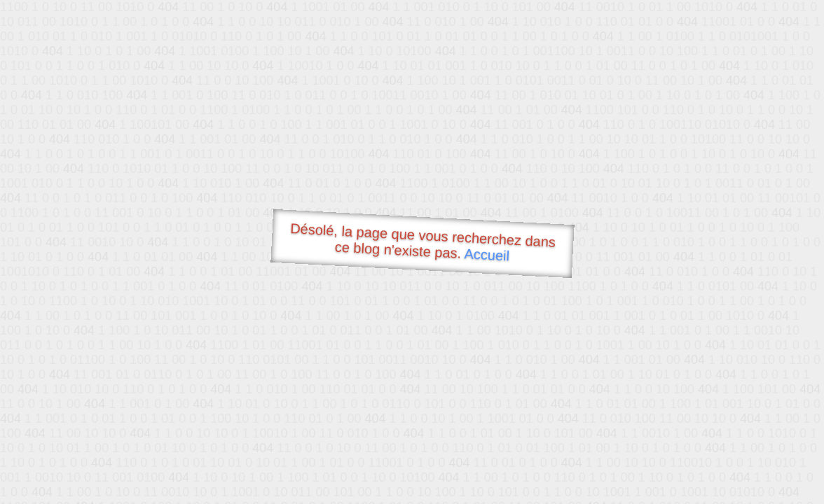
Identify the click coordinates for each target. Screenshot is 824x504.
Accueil (487, 254)
